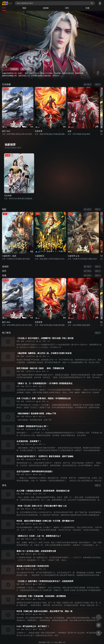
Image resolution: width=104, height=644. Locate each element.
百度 (48, 642)
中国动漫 (14, 69)
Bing (56, 642)
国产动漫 (25, 69)
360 (64, 642)
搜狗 (60, 642)
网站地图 (42, 642)
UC (52, 642)
